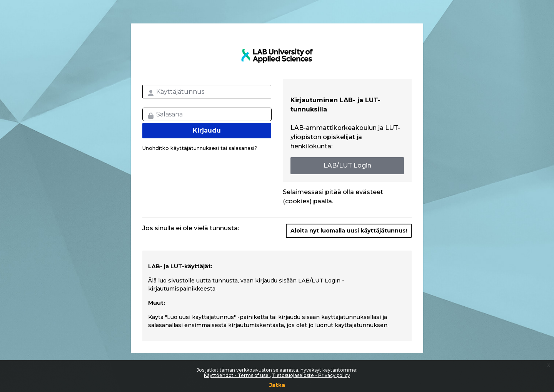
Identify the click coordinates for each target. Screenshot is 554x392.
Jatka (277, 385)
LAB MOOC (277, 56)
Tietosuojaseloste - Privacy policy (311, 375)
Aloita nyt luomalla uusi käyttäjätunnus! (349, 231)
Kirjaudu (207, 130)
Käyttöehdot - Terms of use (237, 375)
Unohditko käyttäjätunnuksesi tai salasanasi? (200, 148)
